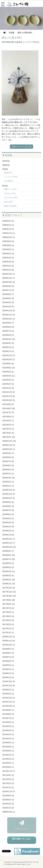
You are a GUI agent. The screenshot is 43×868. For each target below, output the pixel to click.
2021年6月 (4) (8, 417)
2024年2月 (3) (8, 307)
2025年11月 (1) (9, 233)
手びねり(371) (10, 193)
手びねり (36, 42)
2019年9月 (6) (8, 502)
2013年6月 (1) (8, 751)
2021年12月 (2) (9, 392)
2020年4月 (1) (8, 474)
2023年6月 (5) (8, 335)
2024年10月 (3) (9, 282)
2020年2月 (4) (8, 482)
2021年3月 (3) (8, 429)
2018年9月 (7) (8, 551)
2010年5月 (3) (8, 800)
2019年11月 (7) (9, 494)
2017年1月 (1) (8, 633)
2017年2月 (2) (8, 629)
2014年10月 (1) (9, 706)
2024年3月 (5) (8, 302)
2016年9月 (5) (8, 649)
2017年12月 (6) (9, 588)
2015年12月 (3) (9, 681)
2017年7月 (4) (8, 608)
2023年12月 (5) (9, 311)
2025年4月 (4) (8, 258)
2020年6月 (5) (8, 465)
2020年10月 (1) (9, 449)
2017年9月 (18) (9, 600)
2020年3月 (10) (9, 478)
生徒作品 (19, 42)
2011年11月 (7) (9, 771)
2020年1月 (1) (8, 486)
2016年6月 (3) (8, 661)
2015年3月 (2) (8, 690)
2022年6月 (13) (9, 368)
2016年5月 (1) (8, 665)
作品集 (7, 155)
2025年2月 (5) (8, 266)
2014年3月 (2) (8, 734)
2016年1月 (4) (8, 677)
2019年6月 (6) (8, 514)
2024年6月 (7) (8, 294)
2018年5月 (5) (8, 567)
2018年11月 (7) (9, 543)
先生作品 (6, 161)
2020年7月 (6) (8, 461)
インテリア (27, 42)
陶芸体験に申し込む (22, 840)
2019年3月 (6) (8, 527)
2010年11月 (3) (9, 791)
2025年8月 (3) (8, 245)
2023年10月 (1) (9, 319)
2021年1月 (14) (9, 437)
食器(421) (8, 173)
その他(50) (8, 181)
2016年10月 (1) (9, 645)
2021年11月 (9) (9, 396)
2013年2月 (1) (8, 759)
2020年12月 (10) (9, 441)
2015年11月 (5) (9, 686)
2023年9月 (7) (8, 323)
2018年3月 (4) (8, 576)
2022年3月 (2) (8, 380)
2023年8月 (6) (8, 327)
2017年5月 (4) (8, 616)
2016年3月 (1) (8, 669)
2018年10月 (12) (9, 547)
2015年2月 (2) (8, 694)
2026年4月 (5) (8, 221)
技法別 (5, 186)
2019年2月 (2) (8, 531)
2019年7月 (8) (8, 510)
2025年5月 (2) (8, 254)
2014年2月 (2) (8, 739)
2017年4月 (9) (8, 620)
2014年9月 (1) (8, 710)
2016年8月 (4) (8, 653)
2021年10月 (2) (9, 400)
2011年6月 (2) (8, 775)
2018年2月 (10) (9, 580)
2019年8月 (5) (8, 506)
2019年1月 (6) (8, 535)
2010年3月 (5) (8, 804)
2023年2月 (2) (8, 347)
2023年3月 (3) (8, 343)
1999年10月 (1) (9, 812)
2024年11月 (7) (9, 278)
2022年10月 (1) (9, 359)
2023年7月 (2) (8, 331)
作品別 (5, 169)
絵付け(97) (8, 202)
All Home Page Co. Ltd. (23, 864)
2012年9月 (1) (8, 763)
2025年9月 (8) (8, 241)
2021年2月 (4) (8, 433)
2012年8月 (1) (8, 767)
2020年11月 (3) (9, 445)
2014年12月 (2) (9, 698)
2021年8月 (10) (9, 408)
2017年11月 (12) (9, 592)
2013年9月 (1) (8, 743)
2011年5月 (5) (8, 779)
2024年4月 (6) (8, 298)
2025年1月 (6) (8, 270)
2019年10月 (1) (9, 498)
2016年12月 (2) (9, 637)
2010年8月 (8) (8, 796)
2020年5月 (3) (8, 470)
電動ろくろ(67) (10, 189)
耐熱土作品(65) (10, 206)
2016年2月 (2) (8, 673)
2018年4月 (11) (9, 571)
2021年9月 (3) (8, 404)
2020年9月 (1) (8, 453)
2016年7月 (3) (8, 657)
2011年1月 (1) (8, 787)
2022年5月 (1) (8, 372)
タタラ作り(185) (11, 198)
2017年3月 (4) (8, 624)
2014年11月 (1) (9, 702)
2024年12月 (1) (9, 274)
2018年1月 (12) (9, 584)
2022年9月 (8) (8, 364)
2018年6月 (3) (8, 563)
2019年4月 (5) (8, 523)
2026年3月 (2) (8, 225)
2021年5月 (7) (8, 421)
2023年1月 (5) (8, 351)
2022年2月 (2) (8, 384)
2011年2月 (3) (8, 783)
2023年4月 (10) (9, 339)
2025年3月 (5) (8, 262)
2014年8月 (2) (8, 714)
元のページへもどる (21, 147)
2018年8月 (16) (9, 555)
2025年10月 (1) (9, 237)
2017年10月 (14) (9, 596)
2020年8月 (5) (8, 457)
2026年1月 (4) (8, 229)
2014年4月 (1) (8, 730)
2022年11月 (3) (9, 355)
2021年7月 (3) (8, 412)
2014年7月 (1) (8, 718)
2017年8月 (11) (9, 604)
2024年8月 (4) (8, 286)
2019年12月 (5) (9, 490)
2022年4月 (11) (9, 376)
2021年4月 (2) (8, 425)
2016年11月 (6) (9, 641)
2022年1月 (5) (8, 388)
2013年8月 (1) (8, 747)
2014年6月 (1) (8, 722)
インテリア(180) (11, 177)
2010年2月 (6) (8, 808)
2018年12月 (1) (9, 539)
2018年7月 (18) (9, 559)
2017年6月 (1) (8, 612)
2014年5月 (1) (8, 726)
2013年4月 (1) (8, 755)
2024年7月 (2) (8, 290)
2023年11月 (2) (9, 315)
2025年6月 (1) (8, 249)
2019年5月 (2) (8, 518)
